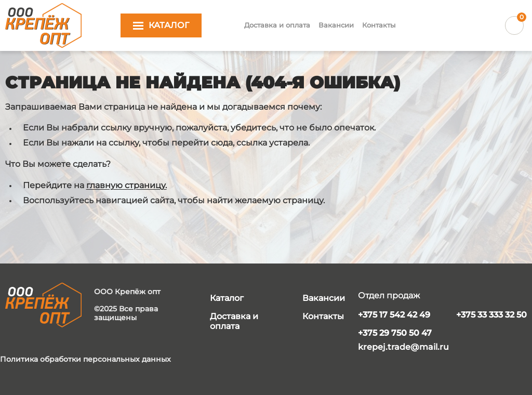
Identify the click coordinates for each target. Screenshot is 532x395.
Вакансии (336, 25)
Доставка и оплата (277, 25)
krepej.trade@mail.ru (403, 347)
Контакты (379, 25)
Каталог (227, 298)
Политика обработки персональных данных (85, 359)
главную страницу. (127, 185)
